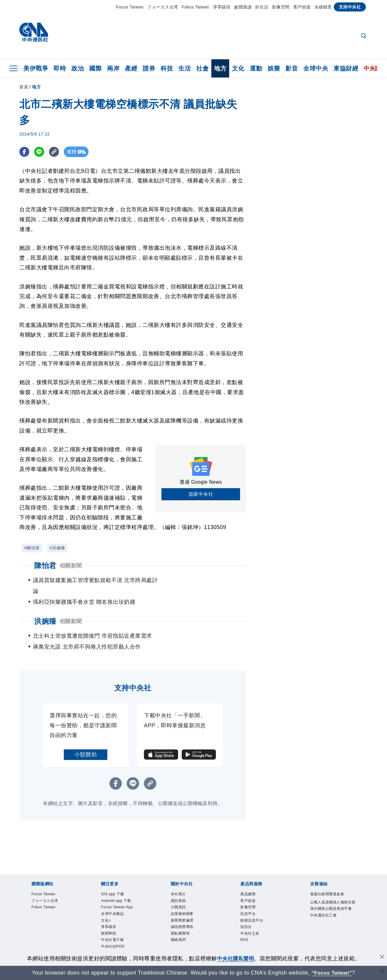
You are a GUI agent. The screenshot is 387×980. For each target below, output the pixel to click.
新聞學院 (110, 929)
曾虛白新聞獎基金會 (331, 884)
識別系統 (180, 891)
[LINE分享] (40, 152)
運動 (256, 68)
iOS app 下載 (115, 884)
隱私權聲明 (183, 929)
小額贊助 (86, 744)
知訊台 (247, 921)
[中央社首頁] (34, 34)
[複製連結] (55, 152)
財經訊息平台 (254, 914)
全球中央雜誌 (115, 906)
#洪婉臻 (57, 548)
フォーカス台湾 (163, 7)
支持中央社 (350, 7)
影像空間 (281, 7)
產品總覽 (250, 884)
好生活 (262, 7)
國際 (95, 68)
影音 (292, 68)
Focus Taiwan (130, 7)
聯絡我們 (180, 936)
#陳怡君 (32, 548)
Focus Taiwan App (120, 899)
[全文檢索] (364, 36)
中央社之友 (252, 929)
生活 (185, 68)
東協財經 (346, 68)
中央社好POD (115, 944)
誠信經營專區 (185, 921)
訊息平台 (250, 906)
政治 (78, 68)
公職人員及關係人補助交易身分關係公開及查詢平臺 (331, 899)
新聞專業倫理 (185, 914)
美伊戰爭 (36, 68)
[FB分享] (25, 152)
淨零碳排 (222, 7)
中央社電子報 (115, 936)
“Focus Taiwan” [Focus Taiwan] (332, 973)
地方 (220, 68)
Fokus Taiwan (195, 7)
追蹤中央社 (201, 494)
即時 (60, 68)
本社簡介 (180, 884)
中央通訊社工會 (327, 914)
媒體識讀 (243, 7)
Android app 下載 (119, 891)
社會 (202, 68)
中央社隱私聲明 (236, 959)
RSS (245, 936)
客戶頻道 (302, 7)
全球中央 (316, 68)
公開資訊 (180, 899)
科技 (167, 68)
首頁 (24, 87)
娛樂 (274, 68)
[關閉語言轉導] (382, 972)
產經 (131, 68)
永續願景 (323, 7)
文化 (238, 68)
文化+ (107, 914)
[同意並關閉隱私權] (382, 958)
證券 (149, 68)
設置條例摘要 (185, 906)
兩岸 (113, 68)
